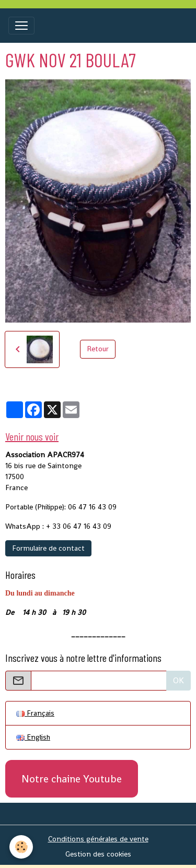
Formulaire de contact (48, 548)
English (33, 737)
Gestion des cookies (98, 854)
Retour (98, 349)
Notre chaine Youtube (72, 779)
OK (178, 680)
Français (35, 713)
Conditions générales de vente (98, 839)
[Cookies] (21, 847)
